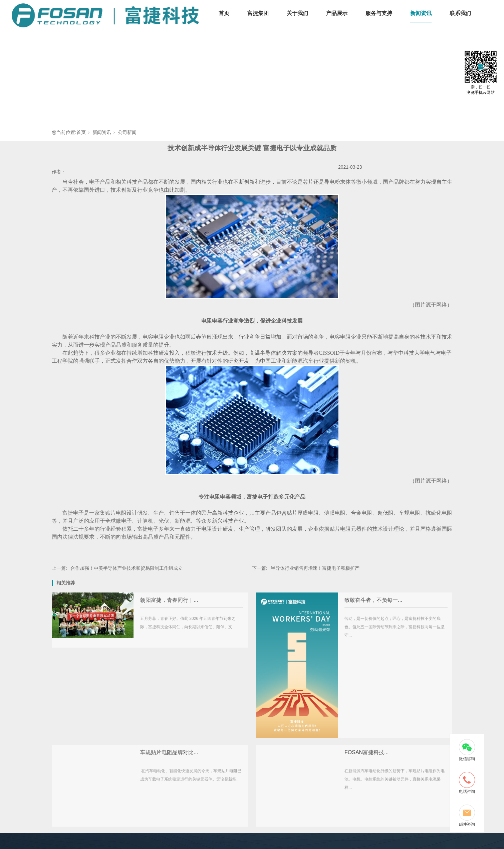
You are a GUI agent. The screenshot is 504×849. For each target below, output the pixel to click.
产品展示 (337, 13)
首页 (224, 13)
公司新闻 (127, 132)
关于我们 (297, 13)
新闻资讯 (421, 13)
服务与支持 (379, 13)
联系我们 (460, 13)
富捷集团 (258, 13)
